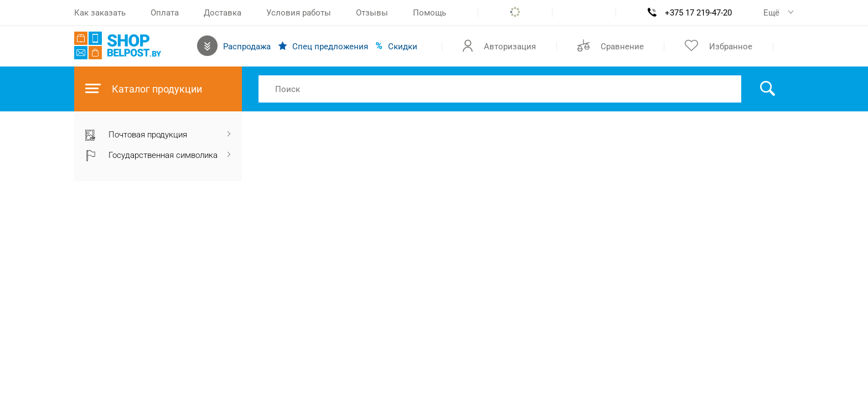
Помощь (430, 13)
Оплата (165, 13)
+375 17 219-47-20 (698, 13)
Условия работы (299, 13)
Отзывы (372, 13)
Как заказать (100, 13)
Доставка (223, 13)
